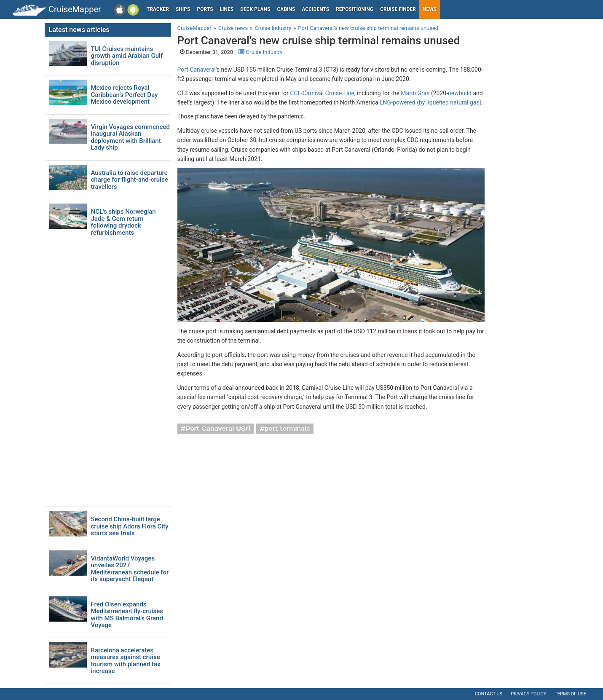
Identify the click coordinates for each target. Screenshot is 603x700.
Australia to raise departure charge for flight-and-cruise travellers (130, 180)
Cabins (286, 9)
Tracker (158, 9)
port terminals (287, 429)
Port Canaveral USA (218, 429)
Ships (183, 9)
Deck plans (255, 9)
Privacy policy (528, 694)
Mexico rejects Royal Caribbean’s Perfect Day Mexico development (125, 95)
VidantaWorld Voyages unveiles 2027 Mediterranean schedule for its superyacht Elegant (130, 569)
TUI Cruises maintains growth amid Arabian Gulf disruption (127, 56)
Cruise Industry (260, 52)
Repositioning (355, 9)
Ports (205, 9)
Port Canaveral (197, 70)
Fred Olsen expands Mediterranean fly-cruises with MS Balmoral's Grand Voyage (127, 615)
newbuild (460, 93)
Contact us (489, 694)
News (430, 9)
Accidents (315, 9)
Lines (227, 9)
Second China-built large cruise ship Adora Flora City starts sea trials (130, 526)
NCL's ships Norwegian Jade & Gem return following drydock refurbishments (123, 222)
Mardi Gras (415, 93)
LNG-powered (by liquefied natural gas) (430, 102)
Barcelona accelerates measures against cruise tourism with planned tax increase (126, 661)
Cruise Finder (398, 9)
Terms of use (570, 694)
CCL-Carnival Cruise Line (322, 93)
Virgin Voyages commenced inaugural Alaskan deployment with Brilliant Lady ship (130, 137)
